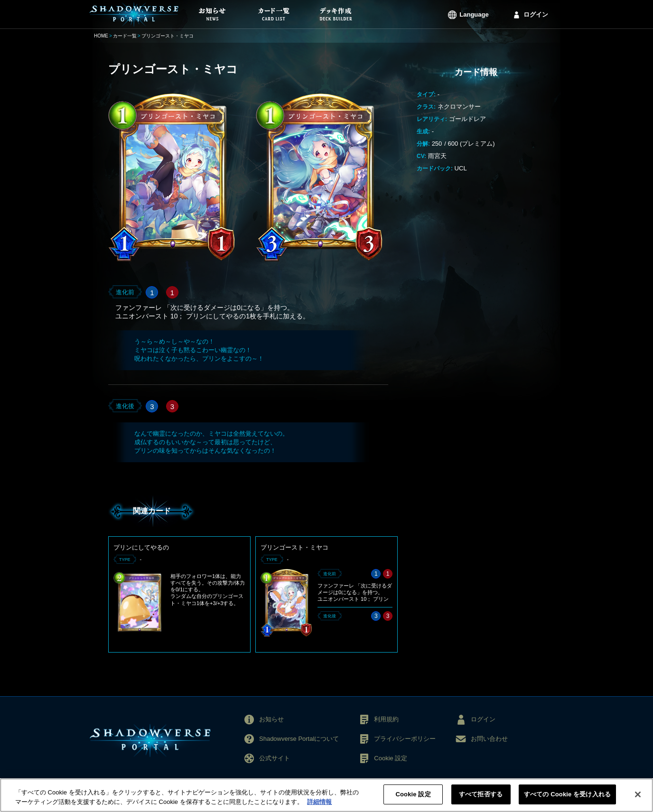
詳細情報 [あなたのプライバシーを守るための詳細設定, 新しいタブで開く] (319, 805)
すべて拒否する (481, 798)
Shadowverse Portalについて (299, 739)
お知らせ (271, 719)
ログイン (536, 14)
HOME (101, 36)
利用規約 (386, 719)
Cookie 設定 (391, 758)
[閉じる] (638, 797)
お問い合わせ (489, 739)
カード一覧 (125, 36)
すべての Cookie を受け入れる (567, 798)
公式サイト (275, 758)
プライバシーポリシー (405, 739)
